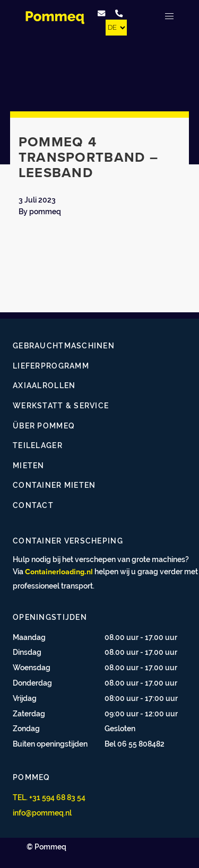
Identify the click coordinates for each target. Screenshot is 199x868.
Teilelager (38, 445)
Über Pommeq (44, 426)
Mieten (29, 465)
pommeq (45, 211)
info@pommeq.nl (42, 813)
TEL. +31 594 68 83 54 (49, 797)
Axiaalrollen (44, 385)
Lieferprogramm (51, 366)
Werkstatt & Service (61, 405)
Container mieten (54, 485)
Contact (33, 505)
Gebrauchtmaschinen (64, 345)
